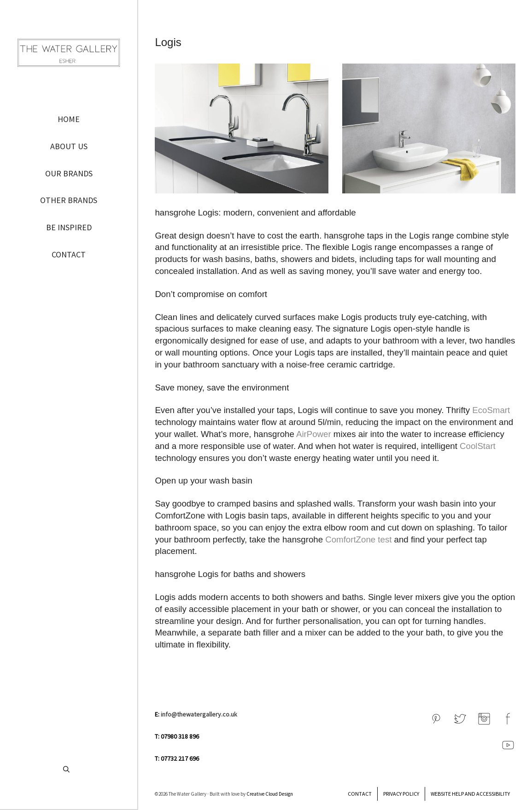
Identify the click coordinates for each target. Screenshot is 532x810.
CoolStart (478, 446)
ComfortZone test (360, 539)
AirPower (314, 434)
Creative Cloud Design (270, 794)
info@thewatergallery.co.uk (199, 714)
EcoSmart (491, 410)
